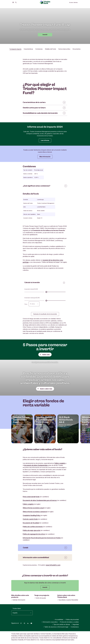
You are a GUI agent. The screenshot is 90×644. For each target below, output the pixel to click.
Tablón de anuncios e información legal (56, 627)
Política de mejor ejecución (32, 530)
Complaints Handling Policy (32, 515)
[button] (88, 430)
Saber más (46, 355)
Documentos (77, 49)
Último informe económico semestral (35, 512)
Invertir (45, 35)
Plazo (26, 304)
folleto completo (60, 463)
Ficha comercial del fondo (31, 497)
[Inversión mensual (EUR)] (56, 301)
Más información (45, 157)
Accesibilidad (59, 620)
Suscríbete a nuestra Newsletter (68, 600)
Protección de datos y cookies (69, 622)
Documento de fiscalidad (31, 523)
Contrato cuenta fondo (30, 519)
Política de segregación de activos (34, 534)
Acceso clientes (73, 2)
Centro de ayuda (40, 598)
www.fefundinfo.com (53, 565)
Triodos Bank (17, 609)
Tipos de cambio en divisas (61, 624)
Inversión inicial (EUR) (31, 289)
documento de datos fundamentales (36, 465)
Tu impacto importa (15, 49)
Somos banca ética (64, 49)
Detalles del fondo (51, 49)
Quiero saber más (46, 389)
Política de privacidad (72, 620)
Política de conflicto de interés (33, 527)
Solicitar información (18, 600)
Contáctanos (74, 627)
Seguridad (75, 624)
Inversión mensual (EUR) (32, 298)
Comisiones (39, 49)
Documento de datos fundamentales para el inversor (40, 500)
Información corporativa (50, 622)
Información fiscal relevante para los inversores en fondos (42, 538)
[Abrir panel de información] (64, 283)
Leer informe (45, 140)
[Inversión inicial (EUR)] (56, 292)
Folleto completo (28, 504)
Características (28, 49)
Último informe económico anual (33, 508)
